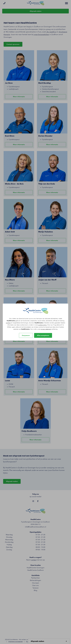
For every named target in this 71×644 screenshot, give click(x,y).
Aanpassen (26, 335)
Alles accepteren (43, 335)
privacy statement (46, 329)
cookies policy (42, 325)
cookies (8, 323)
